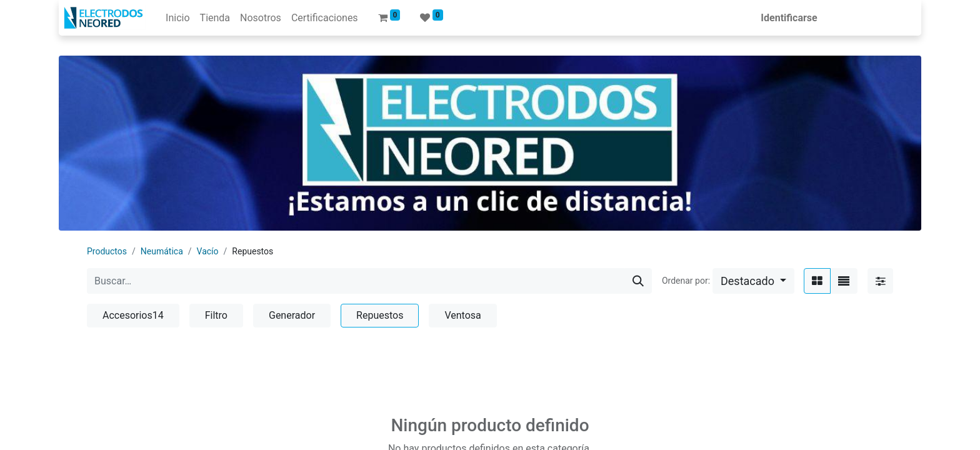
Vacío (208, 251)
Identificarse (792, 18)
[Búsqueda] (638, 281)
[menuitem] (174, 18)
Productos (107, 251)
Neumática (162, 251)
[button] (753, 281)
